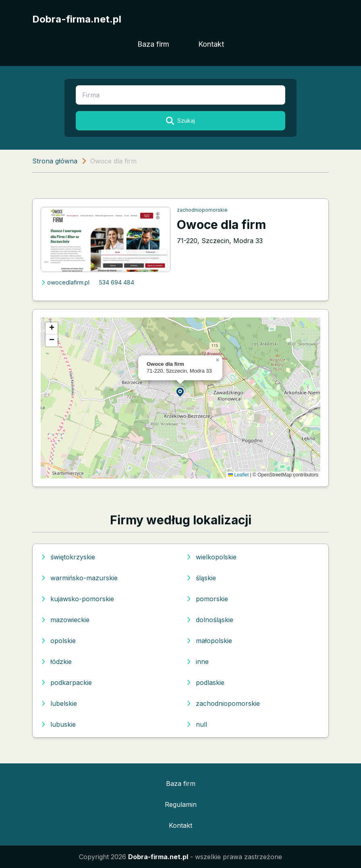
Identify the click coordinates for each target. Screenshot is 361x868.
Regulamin (181, 804)
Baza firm (153, 44)
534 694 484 (117, 282)
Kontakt (211, 44)
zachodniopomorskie (202, 210)
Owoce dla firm (221, 225)
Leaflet (238, 475)
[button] (180, 392)
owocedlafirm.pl (65, 282)
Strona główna (55, 161)
